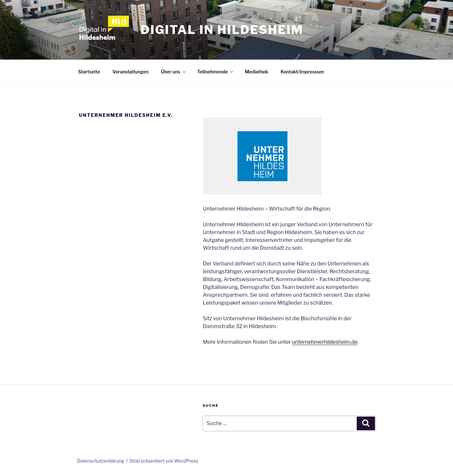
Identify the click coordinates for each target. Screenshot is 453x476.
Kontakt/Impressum (302, 72)
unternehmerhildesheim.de (325, 342)
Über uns (174, 72)
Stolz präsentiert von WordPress (164, 461)
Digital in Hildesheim (222, 30)
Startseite (89, 72)
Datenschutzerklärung (101, 461)
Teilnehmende (216, 72)
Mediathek (256, 72)
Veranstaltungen (131, 72)
